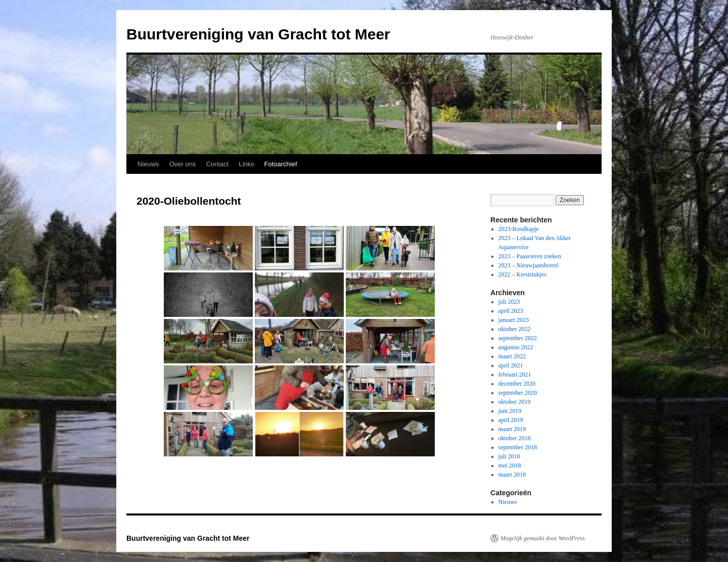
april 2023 (511, 311)
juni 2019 (510, 411)
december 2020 (517, 384)
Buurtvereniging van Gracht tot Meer (258, 34)
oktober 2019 (515, 402)
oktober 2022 (515, 329)
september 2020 (518, 393)
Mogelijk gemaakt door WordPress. (543, 538)
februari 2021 (515, 374)
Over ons (183, 164)
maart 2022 (512, 356)
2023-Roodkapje (519, 229)
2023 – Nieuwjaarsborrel (529, 265)
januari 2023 (514, 320)
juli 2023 (509, 302)
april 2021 (511, 365)
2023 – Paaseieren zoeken (530, 256)
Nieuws (148, 164)
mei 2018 (510, 465)
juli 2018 (509, 456)
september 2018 (518, 447)
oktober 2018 (515, 438)
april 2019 (511, 420)
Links (246, 164)
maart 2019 (512, 429)
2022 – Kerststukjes (522, 274)
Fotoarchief (281, 164)
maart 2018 (512, 475)
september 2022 (518, 338)
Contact (217, 164)
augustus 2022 (516, 347)
